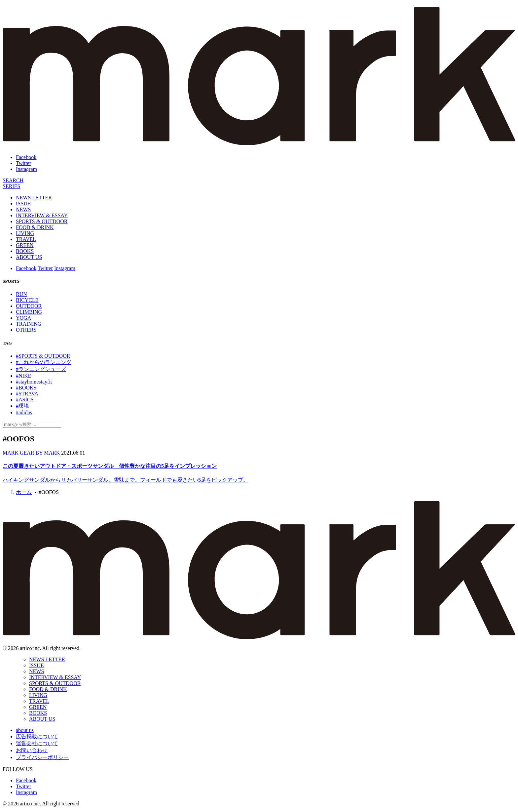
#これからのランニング (44, 362)
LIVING (25, 233)
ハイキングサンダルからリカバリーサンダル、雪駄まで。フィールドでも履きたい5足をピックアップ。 (126, 480)
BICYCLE (27, 300)
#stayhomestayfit (34, 382)
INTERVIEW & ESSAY (42, 215)
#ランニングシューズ (41, 369)
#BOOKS (26, 388)
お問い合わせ (32, 750)
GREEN (25, 245)
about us (25, 730)
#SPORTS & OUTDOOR (43, 356)
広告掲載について (37, 736)
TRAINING (29, 324)
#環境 (22, 406)
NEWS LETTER (34, 198)
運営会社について (37, 743)
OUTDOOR (29, 306)
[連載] (11, 186)
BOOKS (25, 251)
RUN (21, 294)
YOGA (23, 318)
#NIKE (23, 376)
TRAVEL (26, 239)
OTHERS (26, 330)
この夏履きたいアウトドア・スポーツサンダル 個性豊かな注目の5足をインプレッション (110, 466)
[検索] (13, 180)
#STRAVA (27, 394)
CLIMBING (29, 312)
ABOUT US (29, 257)
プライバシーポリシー (42, 757)
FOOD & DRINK (35, 227)
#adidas (24, 412)
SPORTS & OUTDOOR (42, 221)
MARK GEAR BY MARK (31, 453)
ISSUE (23, 203)
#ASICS (25, 400)
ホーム (24, 492)
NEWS (23, 209)
